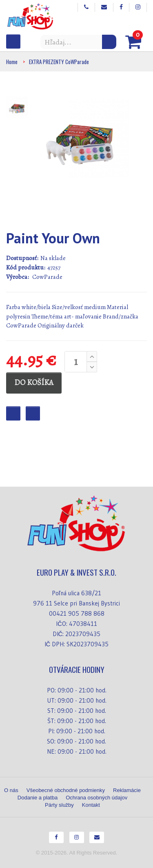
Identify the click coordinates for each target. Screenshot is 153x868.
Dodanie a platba (38, 798)
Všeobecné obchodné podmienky (66, 790)
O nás (11, 790)
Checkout (33, 413)
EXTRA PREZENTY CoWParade (59, 62)
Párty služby (59, 805)
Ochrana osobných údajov (96, 798)
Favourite (13, 413)
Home (12, 62)
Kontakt (91, 805)
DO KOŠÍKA (34, 383)
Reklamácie (127, 790)
